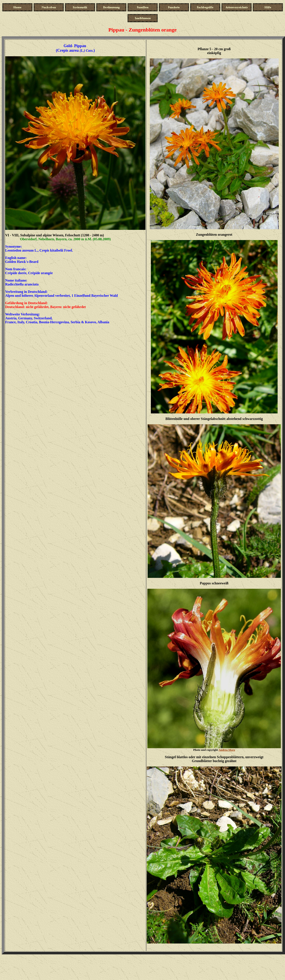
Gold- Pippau (75, 46)
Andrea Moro (227, 750)
